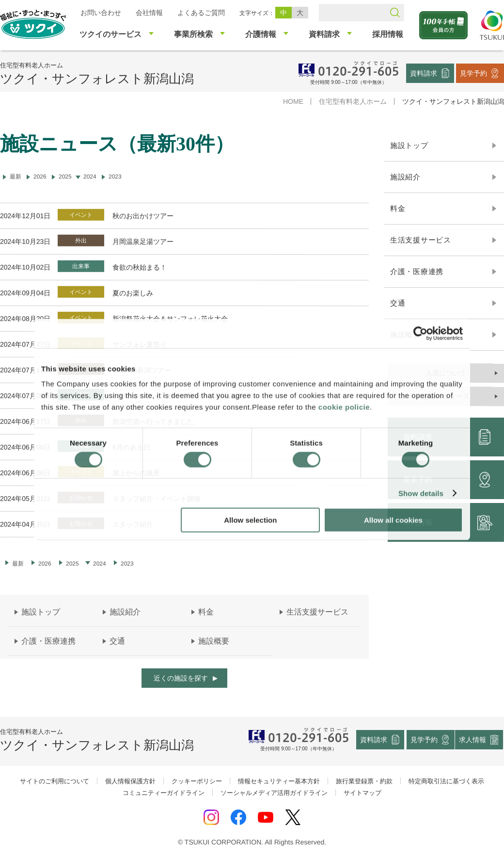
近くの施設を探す (181, 678)
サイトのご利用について (55, 781)
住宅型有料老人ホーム (353, 101)
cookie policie (344, 407)
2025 (65, 177)
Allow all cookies (393, 520)
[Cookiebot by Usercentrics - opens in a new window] (420, 333)
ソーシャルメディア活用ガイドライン (274, 793)
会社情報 (149, 13)
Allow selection (250, 520)
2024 (90, 177)
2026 (40, 177)
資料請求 (424, 73)
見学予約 (473, 73)
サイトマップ (362, 793)
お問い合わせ (101, 13)
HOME (293, 101)
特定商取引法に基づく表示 (446, 781)
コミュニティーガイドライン (164, 793)
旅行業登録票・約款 (364, 781)
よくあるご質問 (201, 13)
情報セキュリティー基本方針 (279, 781)
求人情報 (473, 740)
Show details (421, 493)
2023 (115, 177)
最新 (18, 564)
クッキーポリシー (197, 781)
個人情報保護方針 (130, 781)
